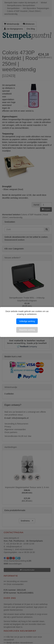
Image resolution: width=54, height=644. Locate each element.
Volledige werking (27, 321)
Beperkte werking (27, 330)
